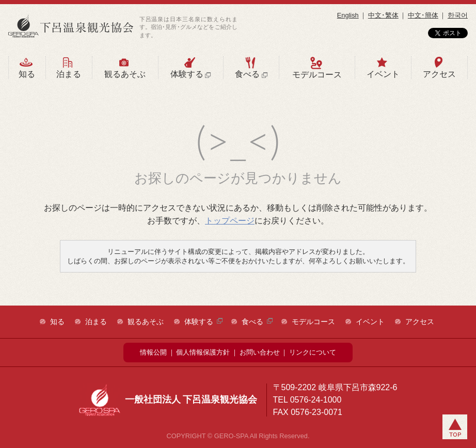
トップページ (230, 221)
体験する (190, 67)
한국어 (458, 15)
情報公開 (153, 352)
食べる (250, 67)
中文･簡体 (423, 15)
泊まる (68, 67)
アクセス (439, 67)
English (348, 15)
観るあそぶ (124, 67)
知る (26, 67)
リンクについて (313, 352)
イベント (382, 67)
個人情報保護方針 (203, 352)
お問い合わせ (260, 352)
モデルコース (316, 68)
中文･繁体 (383, 15)
